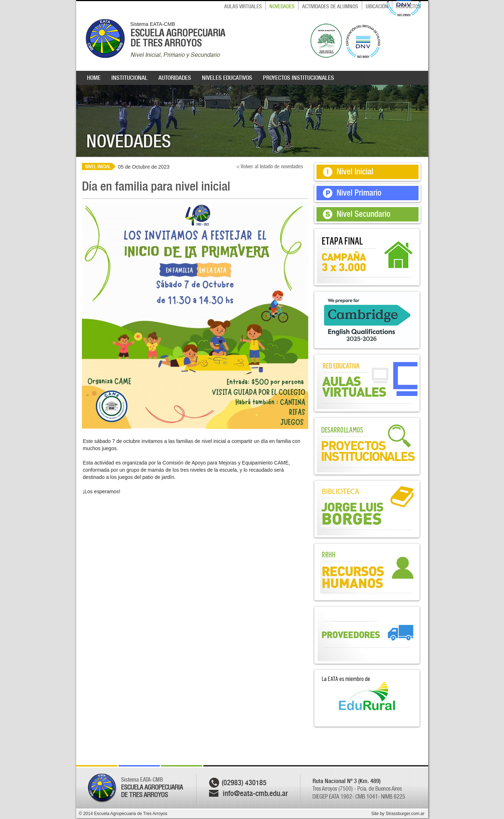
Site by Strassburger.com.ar (398, 814)
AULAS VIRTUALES (243, 6)
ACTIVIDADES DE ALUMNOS (330, 6)
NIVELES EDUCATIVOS (227, 78)
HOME (94, 78)
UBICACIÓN (377, 6)
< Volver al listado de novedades (270, 166)
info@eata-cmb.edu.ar (255, 793)
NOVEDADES (282, 6)
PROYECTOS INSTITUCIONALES (299, 78)
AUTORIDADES (175, 78)
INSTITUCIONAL (130, 78)
